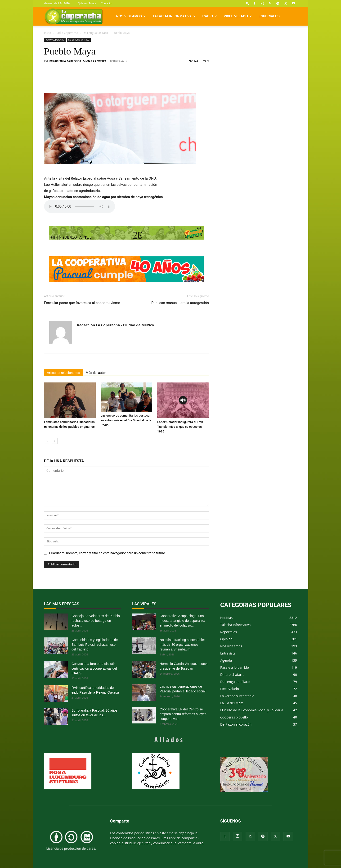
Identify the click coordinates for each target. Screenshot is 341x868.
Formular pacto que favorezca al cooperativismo (82, 303)
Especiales (269, 16)
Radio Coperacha (67, 33)
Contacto (106, 3)
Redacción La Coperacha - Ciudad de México (78, 61)
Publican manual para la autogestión (180, 303)
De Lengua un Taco (95, 33)
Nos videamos (131, 16)
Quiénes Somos (87, 3)
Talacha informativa (174, 16)
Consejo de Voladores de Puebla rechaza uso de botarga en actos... (96, 621)
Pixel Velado (238, 16)
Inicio (48, 33)
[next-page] (55, 441)
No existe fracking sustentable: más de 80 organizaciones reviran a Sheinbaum (182, 645)
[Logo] (74, 16)
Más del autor (96, 373)
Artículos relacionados (63, 373)
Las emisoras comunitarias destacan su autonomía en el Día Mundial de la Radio (126, 420)
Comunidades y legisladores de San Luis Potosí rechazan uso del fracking (95, 645)
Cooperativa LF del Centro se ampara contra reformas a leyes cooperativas (183, 714)
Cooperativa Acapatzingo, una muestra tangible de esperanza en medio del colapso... (182, 621)
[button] (247, 3)
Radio (210, 16)
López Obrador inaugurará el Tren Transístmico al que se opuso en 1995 (180, 427)
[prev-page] (47, 441)
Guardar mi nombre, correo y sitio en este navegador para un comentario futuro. (108, 553)
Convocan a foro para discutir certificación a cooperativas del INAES (94, 668)
